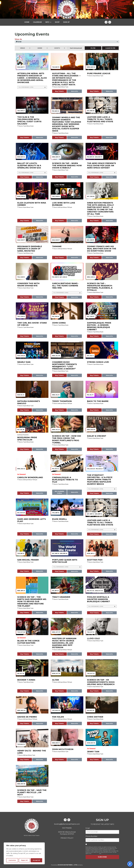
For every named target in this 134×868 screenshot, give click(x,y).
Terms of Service (95, 854)
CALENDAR (37, 22)
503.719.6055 (67, 828)
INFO (48, 22)
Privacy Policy (104, 854)
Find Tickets (25, 177)
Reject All (24, 860)
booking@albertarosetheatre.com (67, 824)
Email (88, 828)
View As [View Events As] (18, 39)
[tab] (32, 87)
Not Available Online (59, 492)
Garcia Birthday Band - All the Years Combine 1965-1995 (66, 286)
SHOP (57, 22)
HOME (27, 22)
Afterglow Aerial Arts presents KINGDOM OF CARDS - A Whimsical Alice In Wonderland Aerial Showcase (32, 78)
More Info (74, 91)
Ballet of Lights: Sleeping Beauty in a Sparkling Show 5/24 (29, 166)
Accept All (36, 860)
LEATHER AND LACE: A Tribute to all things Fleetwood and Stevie (100, 523)
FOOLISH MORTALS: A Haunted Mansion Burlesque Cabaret (99, 599)
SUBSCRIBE (102, 857)
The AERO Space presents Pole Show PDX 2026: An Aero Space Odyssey (102, 166)
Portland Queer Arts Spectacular (65, 561)
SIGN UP (66, 22)
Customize (12, 860)
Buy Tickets (59, 91)
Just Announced (76, 48)
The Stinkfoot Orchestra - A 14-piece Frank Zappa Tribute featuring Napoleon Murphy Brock (100, 480)
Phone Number (91, 836)
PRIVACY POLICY (67, 838)
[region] (24, 853)
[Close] (43, 843)
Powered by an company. (67, 865)
